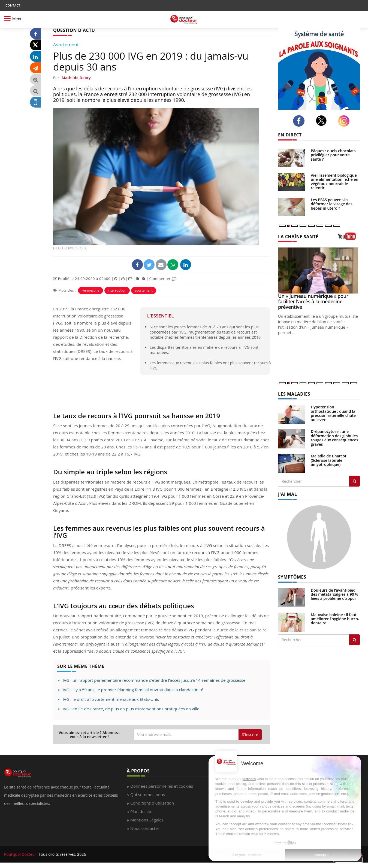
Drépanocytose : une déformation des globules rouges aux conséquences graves (334, 438)
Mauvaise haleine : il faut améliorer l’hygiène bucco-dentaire (335, 619)
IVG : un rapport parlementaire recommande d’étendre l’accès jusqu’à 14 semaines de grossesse (154, 680)
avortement (144, 290)
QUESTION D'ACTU (74, 30)
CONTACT (13, 5)
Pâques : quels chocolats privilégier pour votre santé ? (333, 155)
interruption (117, 290)
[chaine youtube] (349, 238)
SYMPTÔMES (292, 577)
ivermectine (91, 290)
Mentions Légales (147, 820)
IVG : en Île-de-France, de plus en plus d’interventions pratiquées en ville (131, 709)
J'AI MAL (287, 494)
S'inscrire (250, 734)
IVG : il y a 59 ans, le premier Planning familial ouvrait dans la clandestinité (133, 690)
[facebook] (300, 121)
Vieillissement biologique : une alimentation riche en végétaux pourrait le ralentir (335, 181)
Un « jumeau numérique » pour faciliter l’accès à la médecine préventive (313, 301)
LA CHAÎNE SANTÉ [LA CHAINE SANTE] (298, 237)
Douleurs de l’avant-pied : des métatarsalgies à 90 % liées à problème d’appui (335, 594)
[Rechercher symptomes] (355, 640)
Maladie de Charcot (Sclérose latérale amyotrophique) (329, 460)
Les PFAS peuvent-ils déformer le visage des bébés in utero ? (332, 204)
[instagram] (345, 121)
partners (249, 779)
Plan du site (141, 811)
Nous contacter (145, 828)
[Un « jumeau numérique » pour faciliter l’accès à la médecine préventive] (319, 271)
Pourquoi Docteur (21, 854)
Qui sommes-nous (148, 794)
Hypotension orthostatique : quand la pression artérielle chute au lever (333, 413)
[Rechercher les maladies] (355, 481)
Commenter (163, 279)
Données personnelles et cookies (162, 786)
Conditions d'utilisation (152, 803)
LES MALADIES (294, 394)
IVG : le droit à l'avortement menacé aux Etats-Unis (111, 699)
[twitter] (323, 121)
